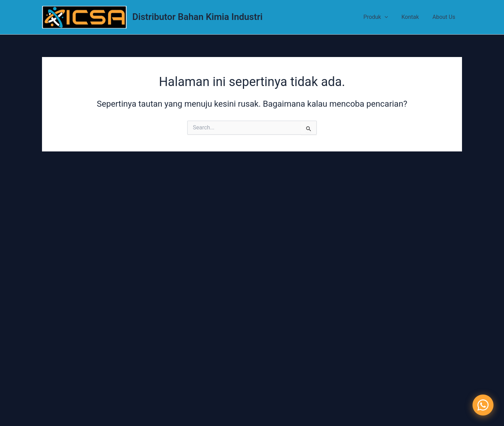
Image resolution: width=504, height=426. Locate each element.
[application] (390, 17)
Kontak (414, 17)
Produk (381, 17)
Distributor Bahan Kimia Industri (197, 17)
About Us (445, 17)
